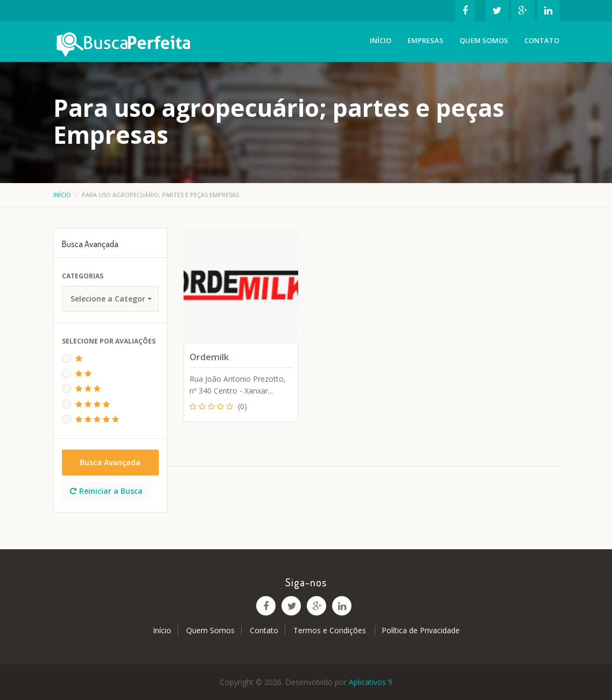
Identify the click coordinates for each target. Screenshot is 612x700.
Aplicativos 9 (371, 682)
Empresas (425, 40)
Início (381, 40)
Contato (542, 40)
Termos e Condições (331, 630)
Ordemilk (209, 357)
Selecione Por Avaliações (109, 341)
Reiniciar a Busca (106, 491)
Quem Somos (484, 40)
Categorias (83, 276)
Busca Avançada (110, 462)
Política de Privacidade (421, 630)
